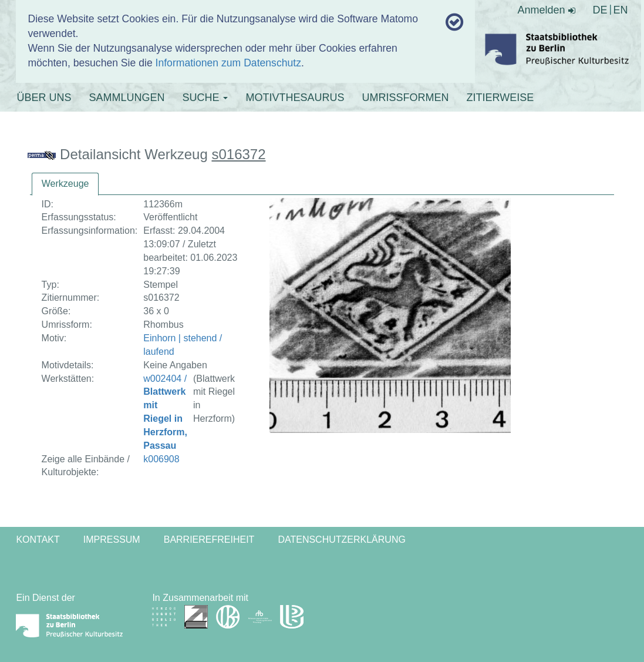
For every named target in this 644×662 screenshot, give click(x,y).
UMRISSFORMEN (405, 98)
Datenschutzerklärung (342, 540)
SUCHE (205, 98)
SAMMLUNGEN (127, 98)
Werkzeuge (65, 184)
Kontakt (38, 540)
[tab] (65, 184)
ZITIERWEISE (500, 98)
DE (600, 10)
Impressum (112, 540)
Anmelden (546, 10)
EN (621, 10)
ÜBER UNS (44, 98)
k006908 (161, 459)
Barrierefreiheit (209, 540)
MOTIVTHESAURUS (295, 98)
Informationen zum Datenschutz (228, 63)
